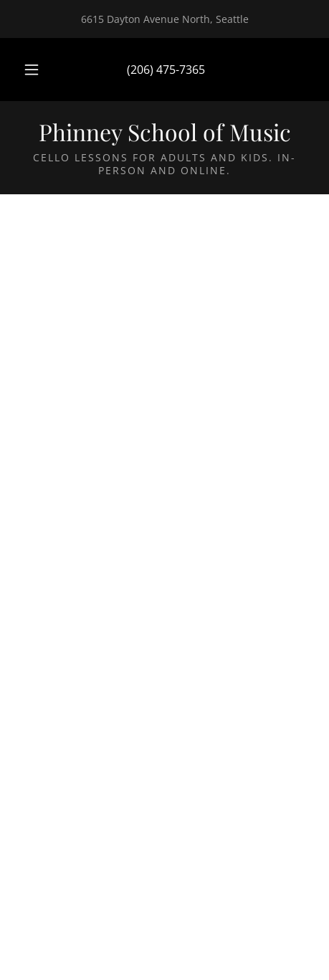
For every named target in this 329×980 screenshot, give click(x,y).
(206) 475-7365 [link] (166, 70)
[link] (164, 132)
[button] (32, 70)
